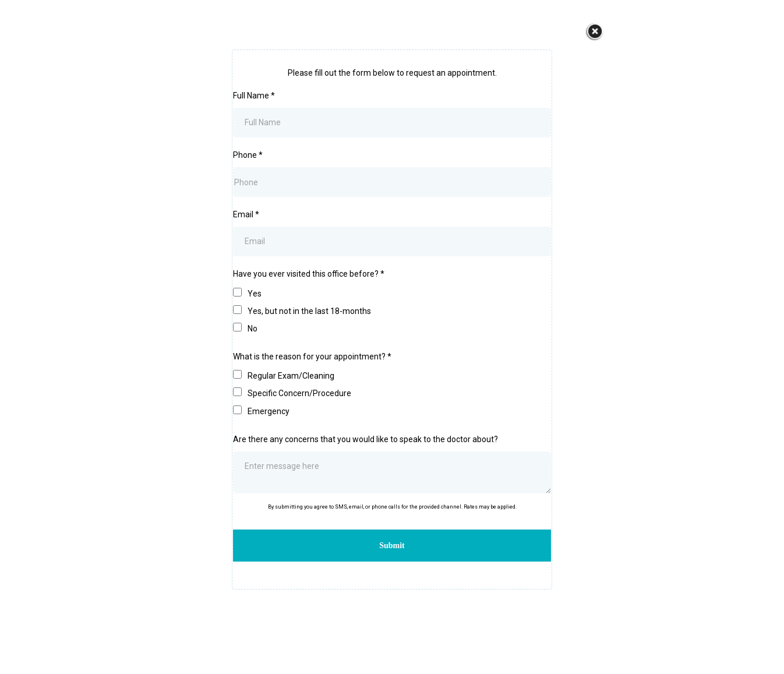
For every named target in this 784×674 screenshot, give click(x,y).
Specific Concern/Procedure (299, 393)
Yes (255, 294)
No (252, 329)
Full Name (254, 96)
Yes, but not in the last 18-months (309, 311)
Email (246, 214)
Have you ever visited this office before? (309, 274)
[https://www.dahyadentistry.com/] (595, 32)
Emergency (269, 411)
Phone (248, 155)
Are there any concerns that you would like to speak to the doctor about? (365, 439)
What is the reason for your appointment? (312, 357)
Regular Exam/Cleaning (291, 376)
